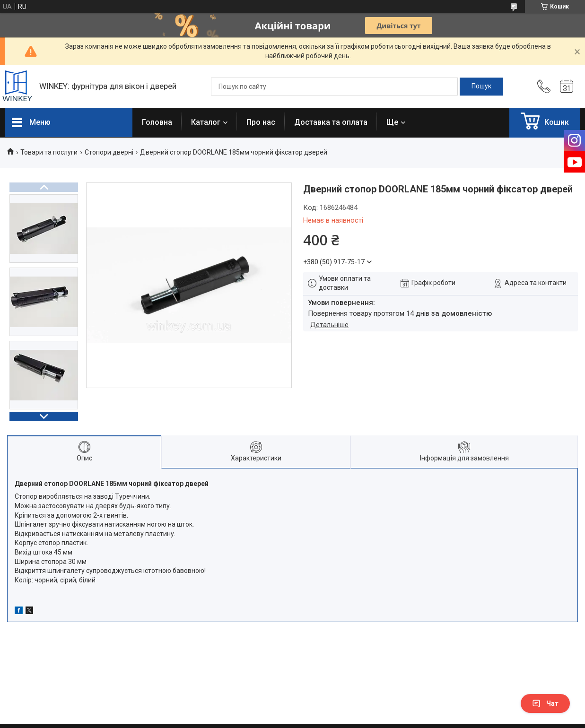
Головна (157, 122)
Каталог (206, 122)
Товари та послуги (49, 152)
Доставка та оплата (331, 122)
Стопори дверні (109, 152)
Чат (545, 703)
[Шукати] (481, 87)
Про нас (261, 122)
